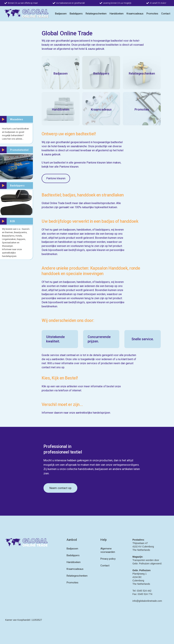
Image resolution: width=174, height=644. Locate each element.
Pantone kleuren (56, 178)
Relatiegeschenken (96, 14)
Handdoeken (117, 14)
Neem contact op (60, 488)
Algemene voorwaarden (108, 550)
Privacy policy (108, 559)
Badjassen (61, 14)
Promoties (152, 14)
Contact (166, 14)
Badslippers (76, 14)
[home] (27, 14)
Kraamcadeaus (135, 14)
